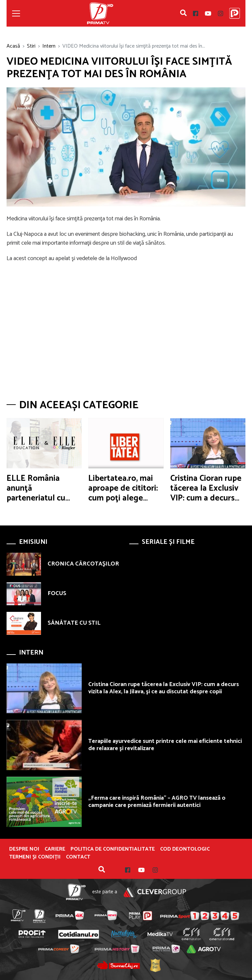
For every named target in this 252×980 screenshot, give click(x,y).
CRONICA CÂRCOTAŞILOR (83, 564)
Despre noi (24, 849)
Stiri (31, 46)
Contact (78, 857)
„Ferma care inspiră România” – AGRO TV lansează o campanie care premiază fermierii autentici (157, 802)
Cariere (55, 849)
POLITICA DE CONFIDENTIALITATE (113, 849)
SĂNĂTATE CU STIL (74, 623)
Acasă (13, 46)
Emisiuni (33, 542)
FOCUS (57, 593)
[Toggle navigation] (16, 13)
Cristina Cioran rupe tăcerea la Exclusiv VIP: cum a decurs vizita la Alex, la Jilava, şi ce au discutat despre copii (164, 688)
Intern (49, 46)
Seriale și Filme (168, 542)
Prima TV (100, 13)
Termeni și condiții (35, 857)
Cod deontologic (185, 849)
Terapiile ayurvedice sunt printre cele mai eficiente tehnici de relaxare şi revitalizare (165, 745)
